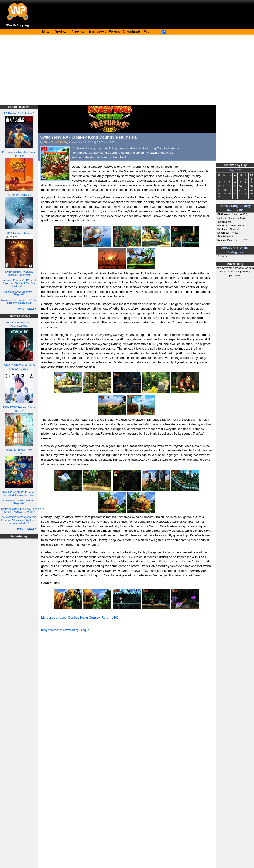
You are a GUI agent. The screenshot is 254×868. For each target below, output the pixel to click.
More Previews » (27, 529)
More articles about (80, 618)
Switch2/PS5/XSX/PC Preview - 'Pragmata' (19, 502)
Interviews (97, 32)
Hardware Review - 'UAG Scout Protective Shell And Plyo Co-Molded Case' (19, 283)
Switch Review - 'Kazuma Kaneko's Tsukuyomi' (19, 273)
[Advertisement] (127, 70)
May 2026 (235, 170)
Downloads (132, 32)
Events (114, 32)
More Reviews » (27, 309)
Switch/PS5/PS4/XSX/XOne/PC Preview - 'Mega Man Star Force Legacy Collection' (19, 520)
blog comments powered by (65, 630)
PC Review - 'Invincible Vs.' (19, 113)
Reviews (62, 32)
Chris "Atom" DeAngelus (59, 142)
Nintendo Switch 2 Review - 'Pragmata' (19, 293)
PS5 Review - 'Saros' (19, 233)
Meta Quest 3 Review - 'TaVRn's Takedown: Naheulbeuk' (19, 301)
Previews (79, 32)
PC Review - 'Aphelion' (19, 195)
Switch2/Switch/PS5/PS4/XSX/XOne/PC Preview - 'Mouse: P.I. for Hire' (23, 510)
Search (150, 32)
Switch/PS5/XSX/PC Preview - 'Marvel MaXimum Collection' (19, 494)
